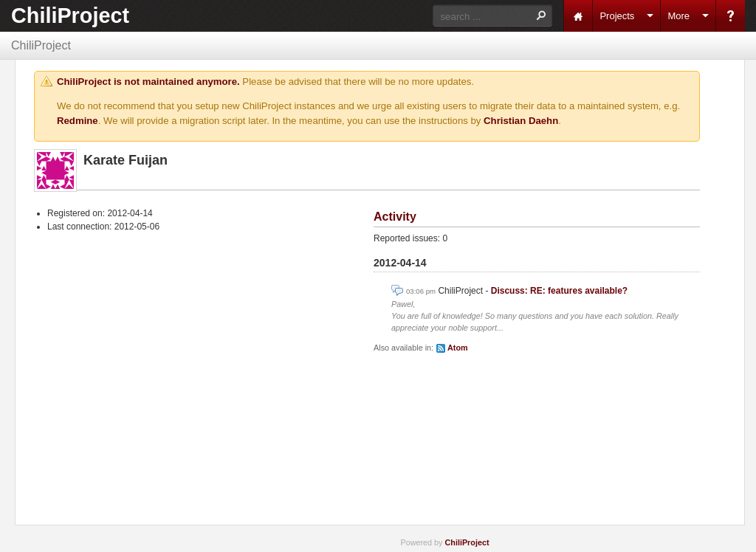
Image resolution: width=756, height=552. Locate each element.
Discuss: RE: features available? (559, 291)
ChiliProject (70, 15)
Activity (395, 217)
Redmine (78, 121)
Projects (617, 16)
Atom (458, 348)
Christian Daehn (521, 121)
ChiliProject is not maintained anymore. (148, 82)
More (678, 16)
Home (578, 16)
